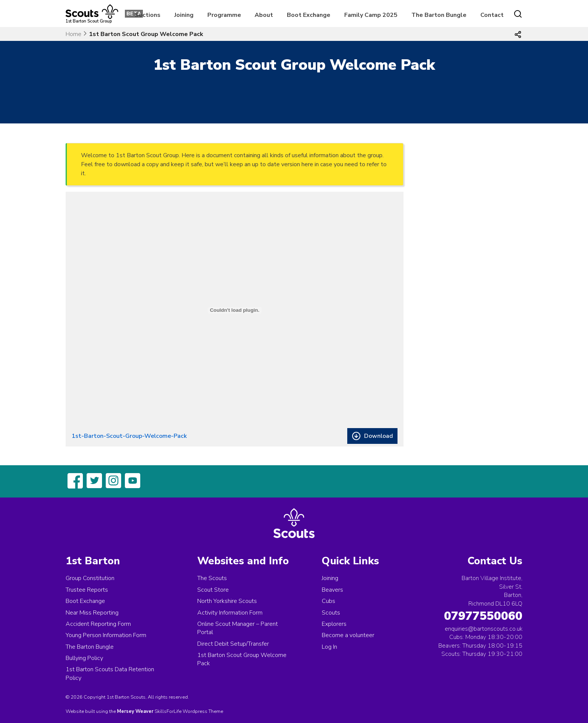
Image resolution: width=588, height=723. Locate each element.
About (264, 15)
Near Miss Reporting (92, 613)
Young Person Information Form (106, 635)
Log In (329, 647)
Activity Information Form (230, 613)
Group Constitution (90, 578)
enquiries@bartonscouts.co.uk (484, 629)
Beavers (332, 590)
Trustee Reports (87, 590)
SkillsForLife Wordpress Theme (189, 711)
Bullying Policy (84, 658)
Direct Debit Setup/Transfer (233, 644)
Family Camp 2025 (371, 15)
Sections (148, 15)
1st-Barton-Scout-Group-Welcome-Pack (129, 436)
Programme (224, 15)
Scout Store (213, 590)
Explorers (334, 624)
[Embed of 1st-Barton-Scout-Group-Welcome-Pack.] (235, 310)
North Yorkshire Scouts (227, 601)
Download (379, 436)
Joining (184, 15)
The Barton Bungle (439, 15)
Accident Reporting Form (98, 624)
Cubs (328, 601)
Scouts (331, 613)
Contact (492, 15)
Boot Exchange (309, 15)
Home (73, 34)
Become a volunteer (348, 635)
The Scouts (212, 578)
